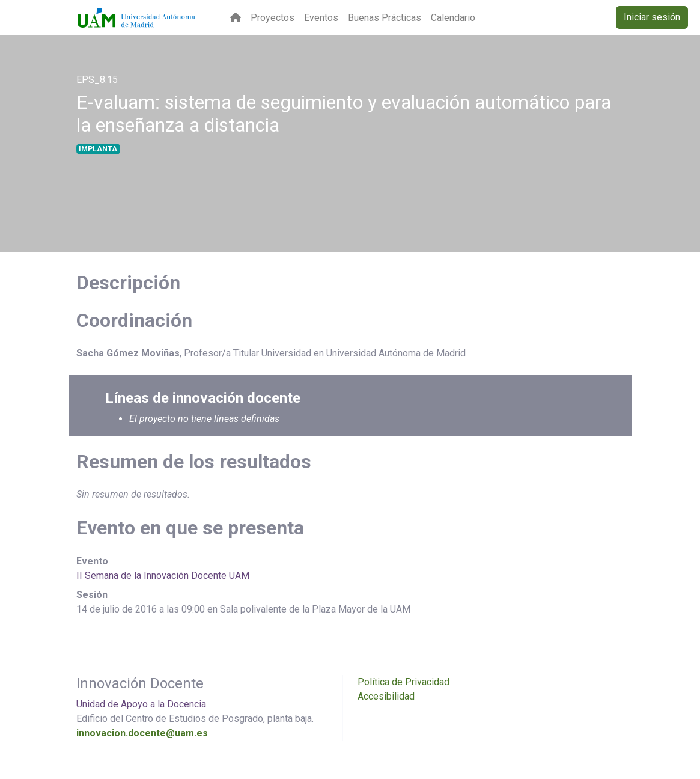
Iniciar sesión (652, 17)
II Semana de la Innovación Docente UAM (163, 576)
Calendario (453, 18)
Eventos (321, 18)
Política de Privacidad (403, 682)
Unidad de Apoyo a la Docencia (141, 704)
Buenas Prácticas (385, 18)
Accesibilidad (386, 696)
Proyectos (272, 18)
